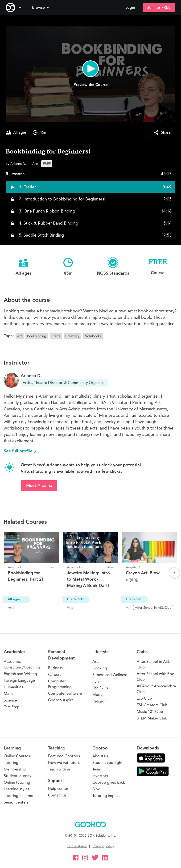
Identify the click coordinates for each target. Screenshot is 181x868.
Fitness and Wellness (110, 675)
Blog (96, 789)
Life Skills (100, 688)
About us (100, 756)
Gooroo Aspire (61, 700)
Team (97, 769)
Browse (41, 8)
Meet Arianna (39, 485)
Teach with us (59, 769)
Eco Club (144, 698)
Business (55, 668)
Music (97, 695)
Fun (96, 681)
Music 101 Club (150, 712)
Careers (55, 674)
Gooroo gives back (109, 782)
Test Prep (12, 707)
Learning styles (16, 789)
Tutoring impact (106, 796)
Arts (96, 662)
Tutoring (11, 763)
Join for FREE (159, 8)
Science (10, 700)
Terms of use (77, 846)
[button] (41, 8)
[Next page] (174, 573)
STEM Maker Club (152, 718)
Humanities (13, 687)
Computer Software (65, 693)
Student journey (18, 776)
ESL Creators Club (152, 705)
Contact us (57, 795)
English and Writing (20, 674)
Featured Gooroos (64, 756)
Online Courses (17, 756)
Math (8, 694)
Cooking (100, 668)
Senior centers (16, 802)
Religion (99, 701)
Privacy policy (103, 846)
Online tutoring (17, 782)
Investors (100, 776)
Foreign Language (19, 680)
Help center (58, 789)
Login (130, 8)
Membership (15, 769)
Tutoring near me (19, 796)
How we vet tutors (64, 763)
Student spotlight (107, 763)
